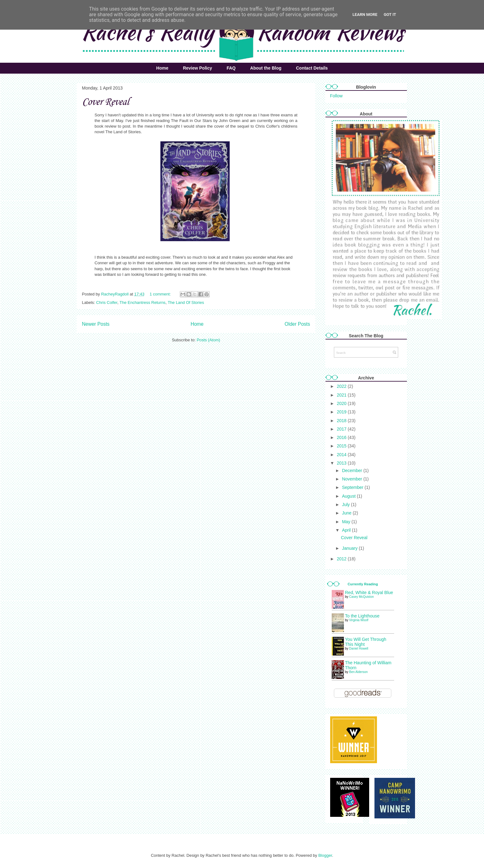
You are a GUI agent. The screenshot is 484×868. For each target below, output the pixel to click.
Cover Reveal (105, 102)
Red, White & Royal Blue (369, 592)
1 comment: (161, 294)
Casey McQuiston (362, 597)
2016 (342, 437)
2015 (342, 446)
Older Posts (297, 324)
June (347, 513)
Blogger (325, 855)
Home (162, 68)
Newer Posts (96, 324)
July (347, 505)
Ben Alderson (359, 672)
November (353, 479)
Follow (336, 96)
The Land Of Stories (186, 302)
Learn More (365, 15)
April (347, 530)
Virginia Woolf (359, 620)
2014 (342, 455)
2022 (342, 386)
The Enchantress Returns (142, 302)
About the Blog (266, 68)
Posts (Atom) (208, 340)
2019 (342, 412)
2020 (342, 403)
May (347, 522)
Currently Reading (363, 584)
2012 (342, 559)
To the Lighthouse (362, 616)
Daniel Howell (359, 649)
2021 (342, 395)
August (349, 496)
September (353, 487)
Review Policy (197, 68)
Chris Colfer (107, 302)
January (350, 548)
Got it (390, 15)
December (353, 471)
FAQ (231, 68)
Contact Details (312, 68)
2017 (342, 429)
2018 (342, 421)
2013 (342, 463)
